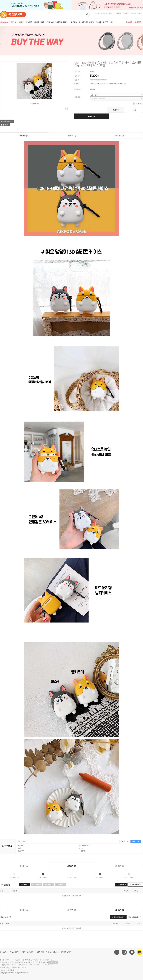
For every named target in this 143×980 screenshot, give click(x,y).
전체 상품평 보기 (136, 885)
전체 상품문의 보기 (135, 917)
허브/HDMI (50, 22)
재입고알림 (92, 117)
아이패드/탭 (83, 22)
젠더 (42, 22)
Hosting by (7, 970)
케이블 (36, 22)
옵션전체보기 (138, 103)
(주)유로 (12, 973)
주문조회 (118, 13)
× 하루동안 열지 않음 (136, 8)
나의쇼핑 (111, 13)
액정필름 (29, 22)
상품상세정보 (24, 136)
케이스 (22, 22)
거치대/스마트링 (102, 22)
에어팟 (92, 22)
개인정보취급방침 (29, 952)
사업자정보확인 (66, 952)
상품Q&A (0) (119, 136)
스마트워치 (73, 22)
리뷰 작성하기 (121, 885)
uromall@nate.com (47, 965)
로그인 (97, 13)
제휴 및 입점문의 (52, 952)
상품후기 (140, 13)
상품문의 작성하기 (118, 917)
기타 (111, 22)
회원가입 (104, 13)
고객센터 (133, 13)
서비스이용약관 (14, 952)
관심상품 (116, 110)
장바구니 (126, 13)
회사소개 (3, 952)
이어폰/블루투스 (61, 22)
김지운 (13, 967)
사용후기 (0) (71, 136)
